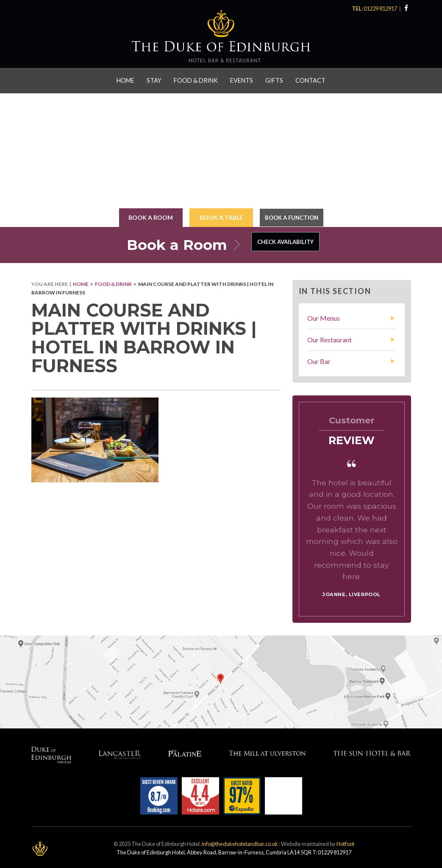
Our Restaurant (329, 338)
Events (242, 79)
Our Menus (324, 317)
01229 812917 (381, 8)
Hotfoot (345, 843)
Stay (154, 79)
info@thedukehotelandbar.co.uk (240, 843)
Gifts (274, 79)
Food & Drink (196, 79)
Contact (310, 79)
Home (125, 79)
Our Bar (319, 360)
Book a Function (291, 216)
